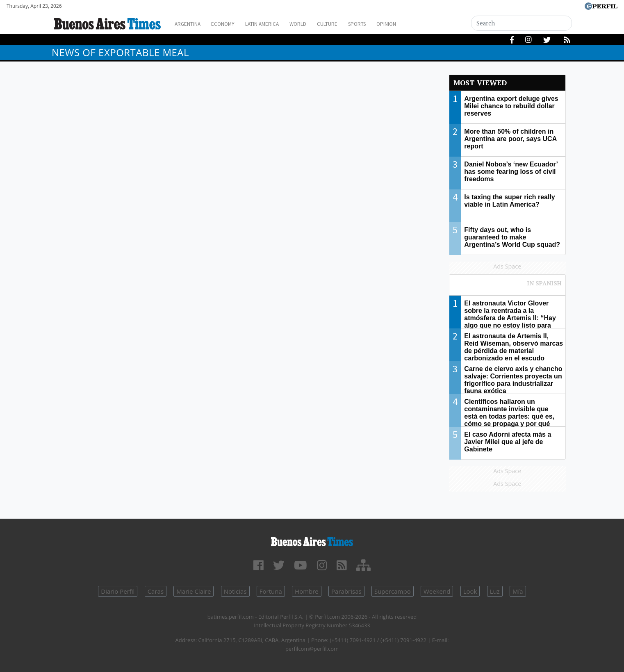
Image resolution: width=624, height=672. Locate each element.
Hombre (307, 591)
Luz (495, 591)
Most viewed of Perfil (508, 287)
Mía (518, 591)
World (314, 24)
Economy (229, 24)
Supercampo (393, 591)
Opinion (414, 24)
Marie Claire (194, 591)
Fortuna (271, 591)
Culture (347, 24)
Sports (381, 24)
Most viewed (480, 83)
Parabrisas (346, 591)
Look (470, 591)
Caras (156, 591)
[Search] (522, 23)
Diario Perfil (118, 591)
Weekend (437, 591)
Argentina (190, 24)
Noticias (235, 591)
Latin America (273, 24)
